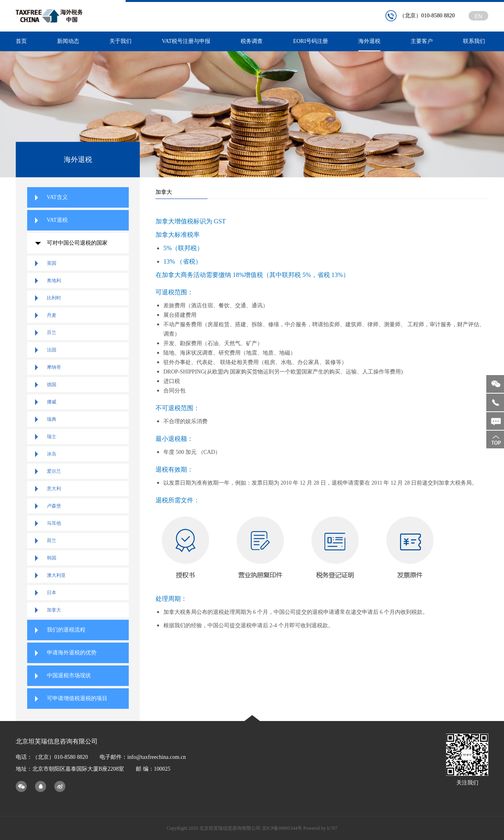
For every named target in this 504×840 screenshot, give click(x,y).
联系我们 (474, 41)
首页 (21, 41)
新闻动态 (68, 41)
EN (478, 16)
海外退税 (369, 45)
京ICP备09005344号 (282, 828)
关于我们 (120, 41)
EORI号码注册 (310, 41)
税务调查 (252, 41)
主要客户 (422, 41)
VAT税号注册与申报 (186, 41)
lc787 (332, 828)
